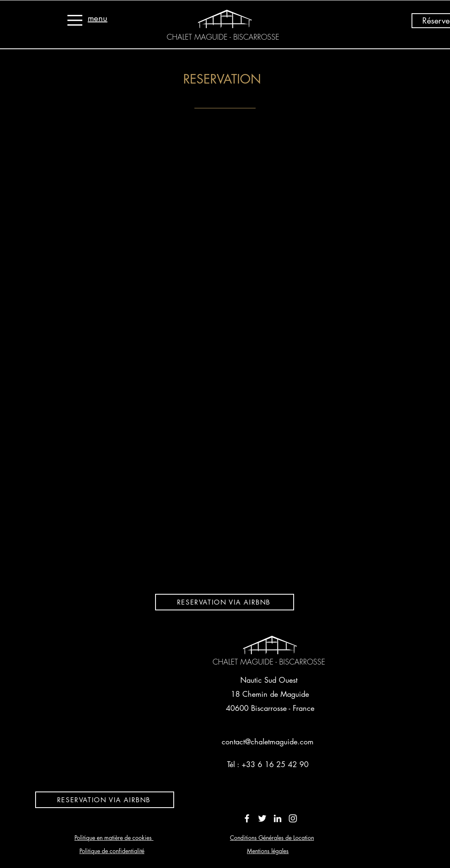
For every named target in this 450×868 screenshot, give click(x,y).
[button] (75, 20)
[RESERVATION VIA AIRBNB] (225, 602)
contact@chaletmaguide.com (268, 741)
